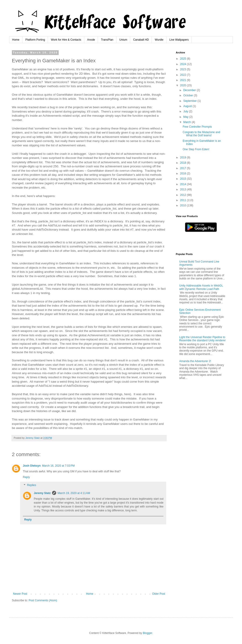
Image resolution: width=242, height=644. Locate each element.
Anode (91, 40)
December (190, 90)
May (186, 117)
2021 (184, 80)
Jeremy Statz (42, 493)
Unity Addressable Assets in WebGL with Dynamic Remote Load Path (201, 287)
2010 (184, 205)
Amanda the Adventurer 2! (195, 361)
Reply (26, 477)
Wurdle (159, 40)
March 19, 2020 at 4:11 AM (74, 493)
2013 (184, 189)
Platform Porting (35, 40)
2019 (184, 158)
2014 (184, 184)
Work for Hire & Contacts (66, 40)
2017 (184, 168)
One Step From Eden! (196, 149)
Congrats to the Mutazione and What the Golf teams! (201, 134)
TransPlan (107, 40)
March (188, 122)
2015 (184, 179)
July (186, 111)
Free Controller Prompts (197, 127)
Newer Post (20, 594)
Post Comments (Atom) (43, 600)
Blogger (147, 633)
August (188, 106)
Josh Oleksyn (32, 466)
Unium (123, 40)
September (190, 101)
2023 (184, 69)
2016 (184, 173)
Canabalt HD (141, 40)
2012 (184, 195)
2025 (184, 59)
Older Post (159, 594)
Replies (32, 485)
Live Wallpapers (179, 40)
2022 (184, 75)
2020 (184, 85)
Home (16, 40)
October (189, 95)
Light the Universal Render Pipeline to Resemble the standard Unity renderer (202, 339)
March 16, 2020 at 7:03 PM (58, 466)
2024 (184, 64)
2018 (184, 163)
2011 (184, 200)
